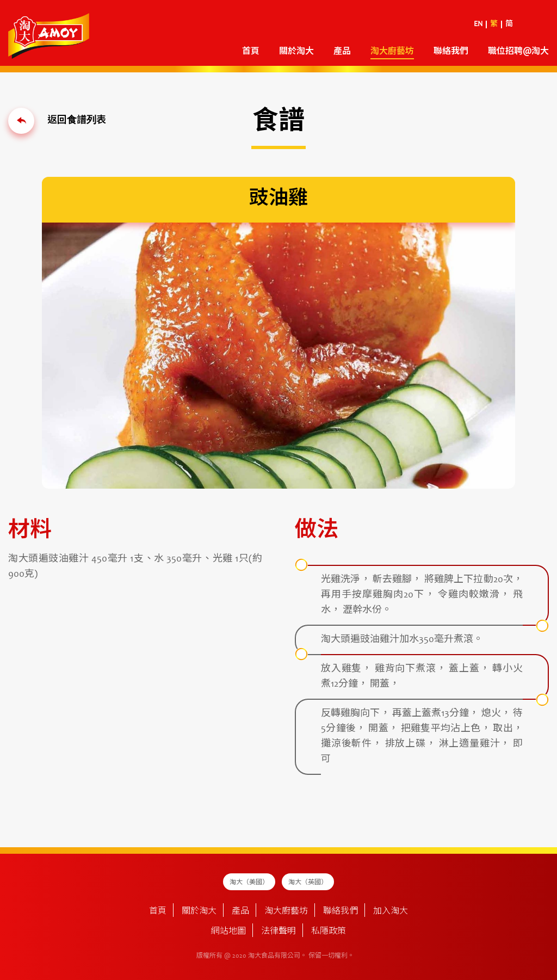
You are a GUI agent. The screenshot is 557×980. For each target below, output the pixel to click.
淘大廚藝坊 (392, 52)
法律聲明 (278, 932)
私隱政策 (329, 932)
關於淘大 (296, 52)
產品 (342, 52)
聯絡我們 (451, 52)
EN (478, 24)
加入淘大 (391, 911)
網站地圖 (228, 932)
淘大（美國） (249, 883)
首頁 (251, 52)
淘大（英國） (308, 883)
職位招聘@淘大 (518, 52)
